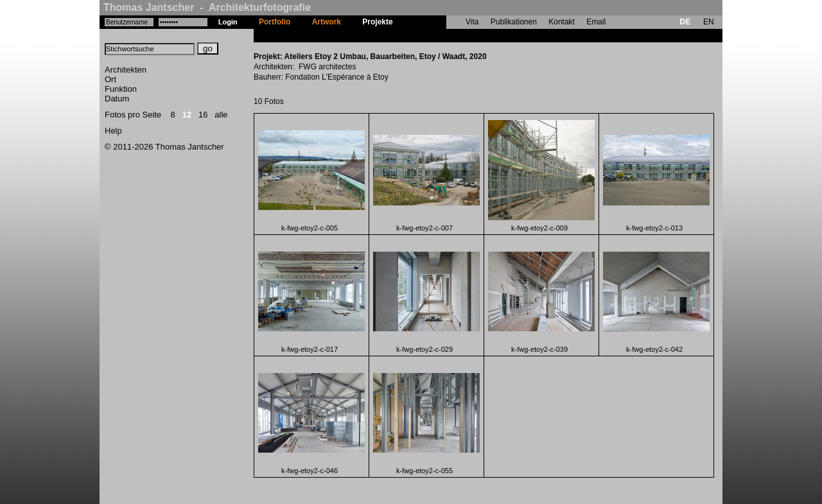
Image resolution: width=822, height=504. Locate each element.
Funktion (121, 89)
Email (596, 22)
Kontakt (562, 22)
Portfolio (275, 22)
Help (113, 131)
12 (187, 115)
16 (203, 115)
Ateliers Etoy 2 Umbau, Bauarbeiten (468, 35)
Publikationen (514, 22)
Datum (117, 99)
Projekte (377, 22)
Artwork (327, 22)
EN (709, 22)
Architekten (126, 70)
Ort (110, 79)
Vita (472, 22)
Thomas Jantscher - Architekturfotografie (207, 7)
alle (221, 115)
